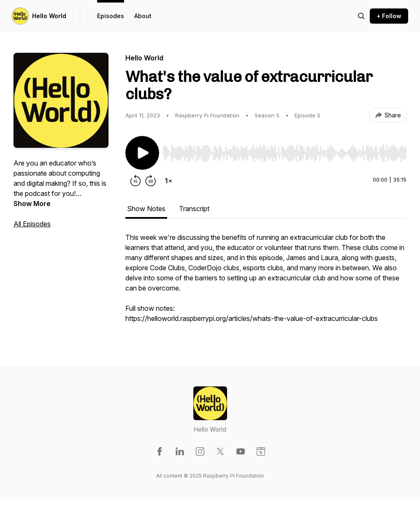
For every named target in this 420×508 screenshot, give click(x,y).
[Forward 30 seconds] (151, 181)
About (143, 16)
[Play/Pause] (142, 153)
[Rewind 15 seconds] (135, 181)
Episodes (111, 16)
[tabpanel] (266, 282)
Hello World (49, 16)
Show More (32, 204)
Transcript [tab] (194, 209)
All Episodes (32, 224)
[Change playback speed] (168, 181)
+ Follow (389, 16)
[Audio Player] (285, 151)
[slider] (285, 153)
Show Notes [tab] (146, 209)
